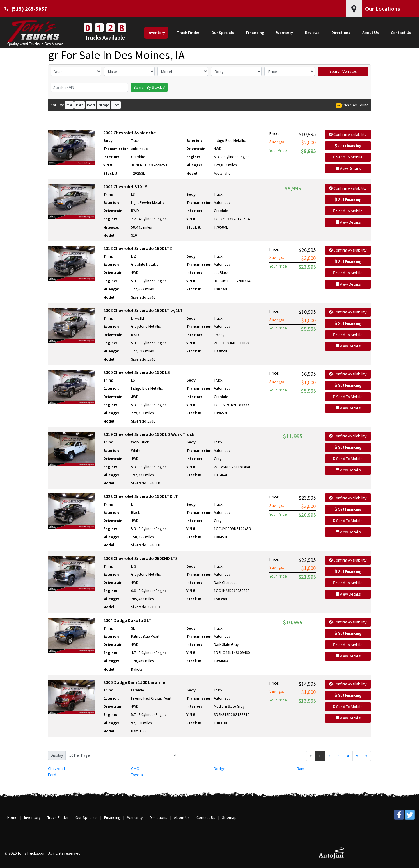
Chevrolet (57, 769)
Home (12, 817)
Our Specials (86, 817)
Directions (158, 817)
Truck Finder (58, 817)
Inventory (32, 817)
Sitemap (229, 817)
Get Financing (348, 146)
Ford (52, 775)
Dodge (220, 769)
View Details (348, 168)
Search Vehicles (343, 71)
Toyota (137, 775)
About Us (182, 817)
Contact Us (206, 817)
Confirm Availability (348, 134)
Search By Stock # (149, 87)
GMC (135, 769)
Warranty (135, 817)
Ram (301, 769)
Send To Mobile (348, 157)
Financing (112, 817)
